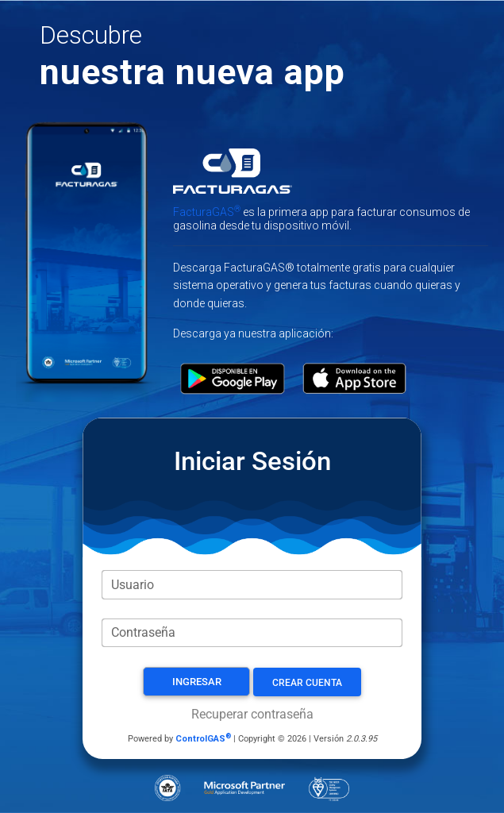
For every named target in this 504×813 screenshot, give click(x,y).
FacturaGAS (207, 212)
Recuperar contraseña (252, 714)
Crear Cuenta (307, 683)
